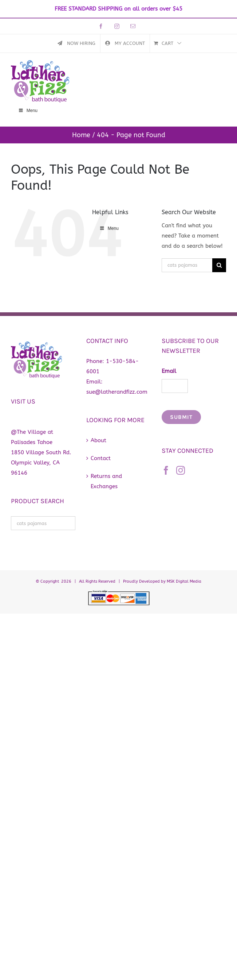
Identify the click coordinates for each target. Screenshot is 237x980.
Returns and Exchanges (106, 481)
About (98, 440)
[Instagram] (181, 470)
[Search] (219, 265)
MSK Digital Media (184, 581)
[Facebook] (166, 470)
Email (169, 371)
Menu (28, 111)
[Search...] (187, 265)
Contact (101, 458)
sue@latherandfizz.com (117, 392)
